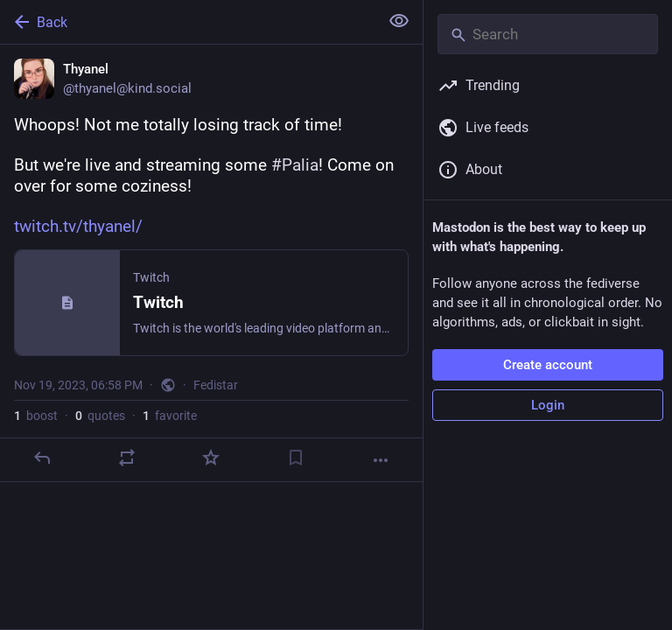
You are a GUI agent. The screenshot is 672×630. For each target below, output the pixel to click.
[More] (381, 460)
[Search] (548, 34)
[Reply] (42, 458)
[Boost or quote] (127, 458)
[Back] (188, 22)
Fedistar (216, 385)
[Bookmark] (296, 458)
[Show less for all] (399, 21)
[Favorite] (211, 458)
